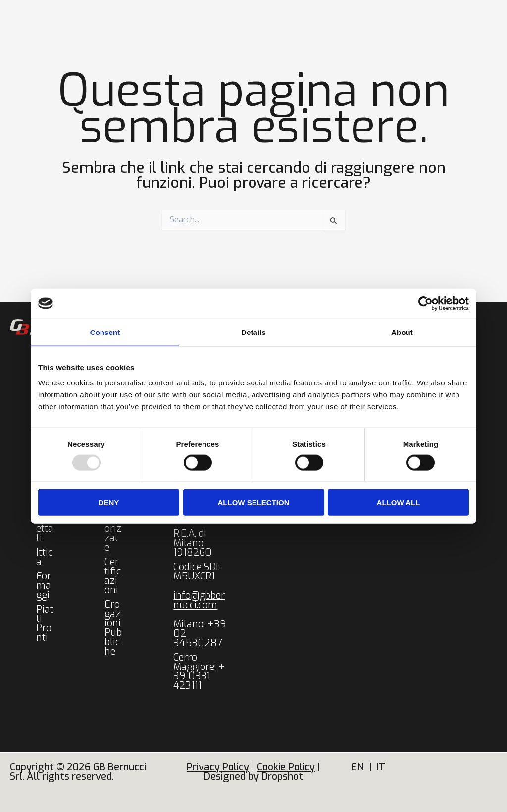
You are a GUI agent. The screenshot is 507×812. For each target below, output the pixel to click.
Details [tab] (253, 332)
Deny (109, 502)
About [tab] (402, 332)
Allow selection (254, 502)
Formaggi (44, 586)
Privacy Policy (218, 767)
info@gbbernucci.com (199, 600)
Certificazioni (113, 576)
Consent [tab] (105, 332)
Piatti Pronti (45, 623)
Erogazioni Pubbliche (113, 628)
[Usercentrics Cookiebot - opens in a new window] (426, 303)
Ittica (44, 557)
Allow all (399, 502)
